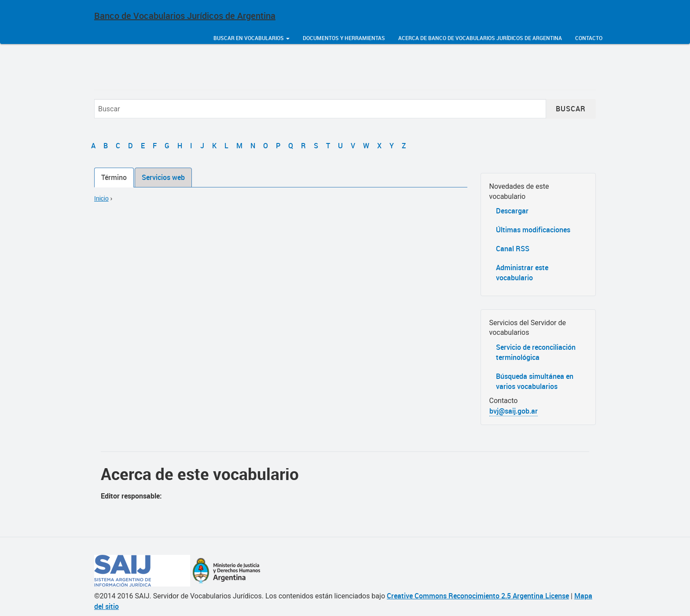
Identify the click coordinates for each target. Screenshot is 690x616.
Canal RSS (513, 249)
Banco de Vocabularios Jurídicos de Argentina (185, 16)
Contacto (589, 38)
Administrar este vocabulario (522, 273)
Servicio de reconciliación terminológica (536, 352)
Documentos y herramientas (344, 38)
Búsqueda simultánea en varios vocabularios (535, 381)
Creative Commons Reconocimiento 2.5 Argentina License (478, 596)
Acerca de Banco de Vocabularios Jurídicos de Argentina (480, 38)
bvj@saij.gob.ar (514, 411)
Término (114, 177)
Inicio (101, 198)
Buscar (571, 109)
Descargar (512, 211)
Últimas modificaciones (533, 230)
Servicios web (163, 177)
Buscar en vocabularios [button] (251, 38)
